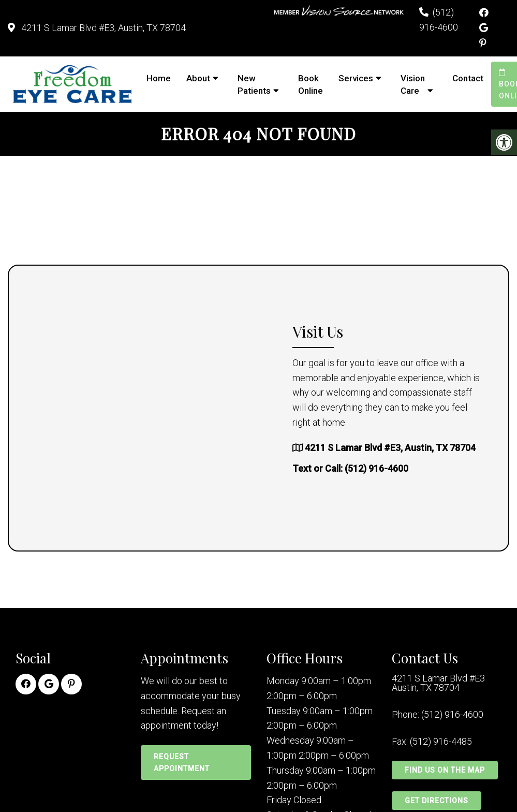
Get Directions (437, 801)
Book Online (311, 84)
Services (356, 78)
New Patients (254, 84)
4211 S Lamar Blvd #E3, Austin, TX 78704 (102, 28)
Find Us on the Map (445, 770)
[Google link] (484, 28)
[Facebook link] (484, 13)
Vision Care (413, 84)
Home (159, 78)
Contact (468, 78)
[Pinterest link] (483, 43)
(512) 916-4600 (376, 468)
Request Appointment (182, 762)
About (198, 78)
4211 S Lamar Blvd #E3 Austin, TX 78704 (438, 683)
